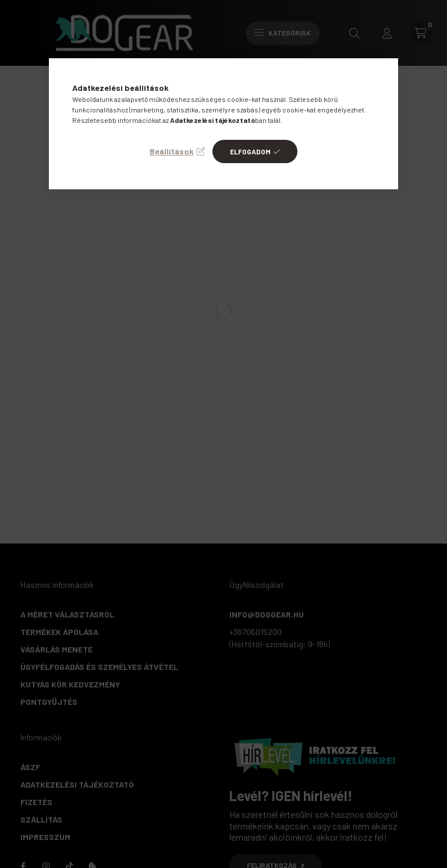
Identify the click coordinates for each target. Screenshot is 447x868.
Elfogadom (250, 151)
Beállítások (172, 151)
